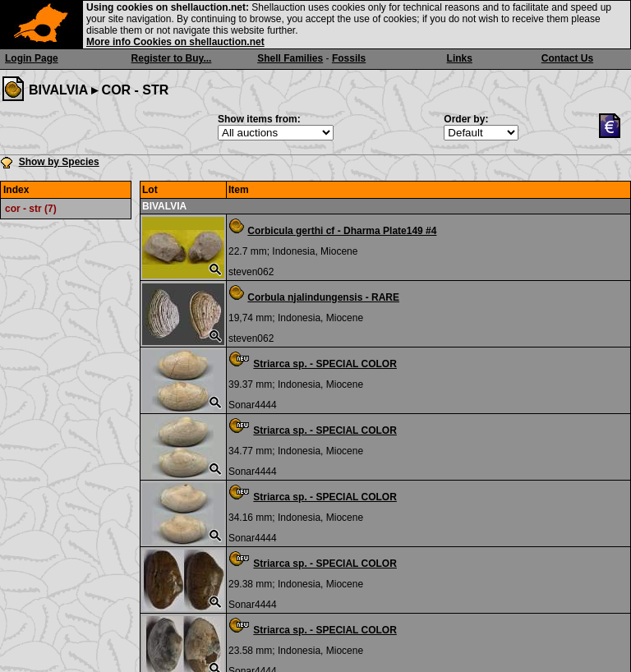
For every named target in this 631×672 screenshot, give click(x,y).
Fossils (349, 58)
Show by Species (59, 162)
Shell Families (290, 58)
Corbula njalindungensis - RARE (323, 297)
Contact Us (567, 58)
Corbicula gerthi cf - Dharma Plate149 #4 (342, 231)
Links (460, 58)
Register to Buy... (172, 58)
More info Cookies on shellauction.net (175, 42)
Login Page (32, 58)
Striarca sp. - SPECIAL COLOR (325, 364)
